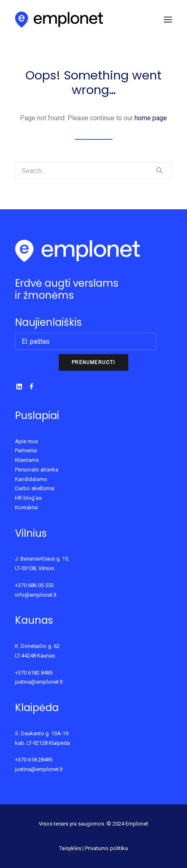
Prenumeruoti (93, 362)
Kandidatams (31, 479)
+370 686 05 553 (34, 585)
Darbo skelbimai (35, 488)
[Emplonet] (59, 20)
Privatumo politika (106, 848)
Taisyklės (70, 848)
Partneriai (26, 450)
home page (151, 118)
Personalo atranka (37, 470)
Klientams (27, 460)
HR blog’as (28, 498)
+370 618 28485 (34, 760)
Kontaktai (26, 507)
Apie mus (26, 441)
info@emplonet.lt (36, 595)
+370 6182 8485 (34, 673)
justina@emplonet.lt (39, 682)
